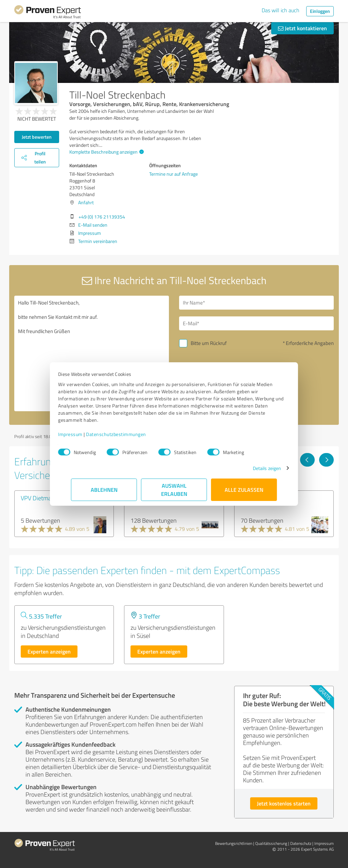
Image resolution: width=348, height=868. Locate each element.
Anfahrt (86, 202)
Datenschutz (301, 843)
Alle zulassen (244, 490)
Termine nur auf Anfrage (173, 174)
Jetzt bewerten (37, 137)
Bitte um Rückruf (209, 343)
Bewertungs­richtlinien (234, 843)
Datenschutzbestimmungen (129, 434)
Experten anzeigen (49, 651)
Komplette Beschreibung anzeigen (106, 152)
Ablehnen (104, 490)
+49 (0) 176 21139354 (102, 217)
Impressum (83, 434)
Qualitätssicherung (271, 843)
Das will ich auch (281, 10)
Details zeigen (254, 468)
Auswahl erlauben (174, 490)
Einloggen (320, 11)
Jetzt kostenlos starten (284, 803)
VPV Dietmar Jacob (45, 498)
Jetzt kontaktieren (302, 28)
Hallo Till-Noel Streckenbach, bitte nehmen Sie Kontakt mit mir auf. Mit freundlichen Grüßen (92, 353)
